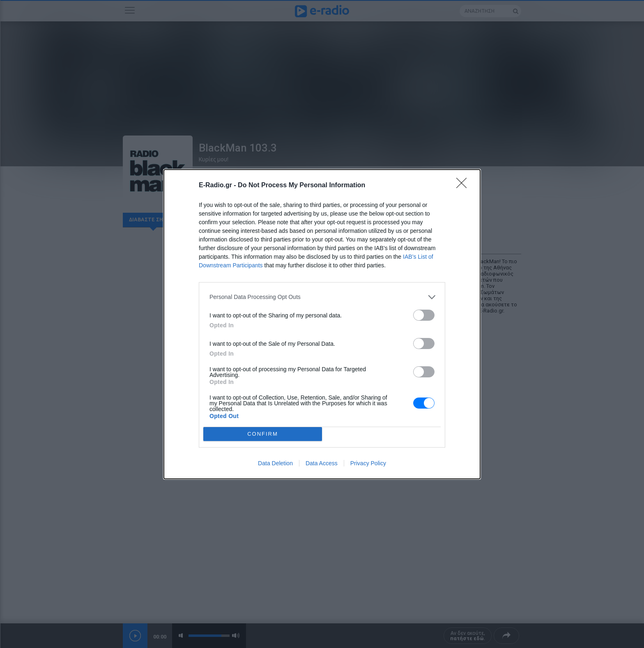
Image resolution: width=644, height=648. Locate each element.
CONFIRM (263, 434)
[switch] (424, 315)
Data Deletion (275, 463)
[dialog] (322, 324)
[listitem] (322, 297)
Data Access (322, 463)
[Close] (464, 186)
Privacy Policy (368, 463)
